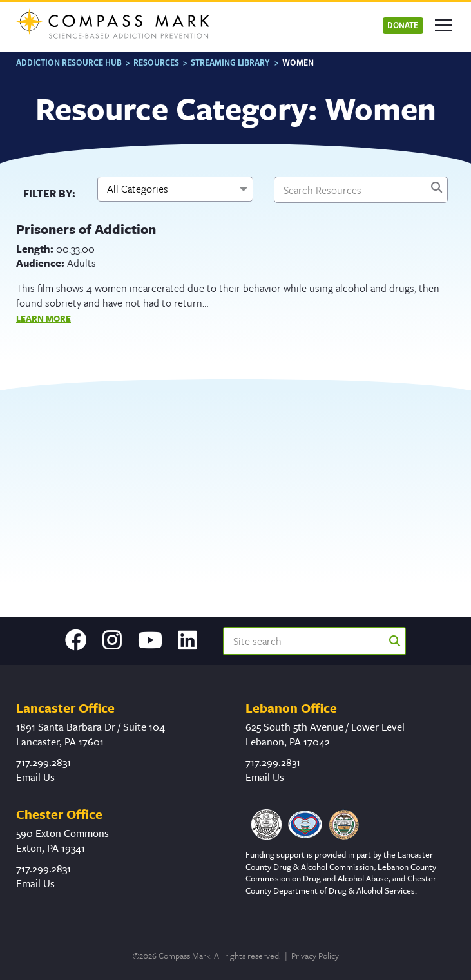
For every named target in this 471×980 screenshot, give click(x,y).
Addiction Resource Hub (69, 62)
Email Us (35, 777)
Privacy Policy (315, 956)
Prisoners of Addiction (86, 229)
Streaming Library (230, 62)
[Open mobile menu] (443, 25)
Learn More (43, 318)
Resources (156, 62)
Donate (403, 25)
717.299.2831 (43, 762)
